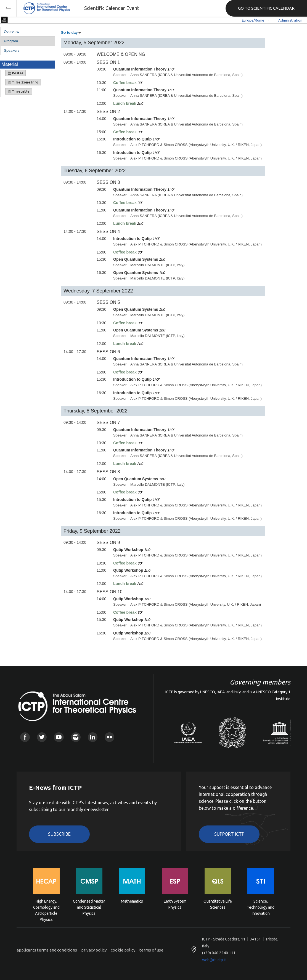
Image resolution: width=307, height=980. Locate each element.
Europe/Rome (253, 20)
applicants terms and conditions (47, 950)
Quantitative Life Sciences (218, 904)
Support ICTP (229, 834)
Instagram (76, 737)
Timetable (19, 92)
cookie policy (123, 950)
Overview (12, 32)
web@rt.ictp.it (214, 960)
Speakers (12, 50)
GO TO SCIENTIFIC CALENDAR (266, 8)
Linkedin (93, 737)
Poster (15, 73)
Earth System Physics (175, 904)
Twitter (42, 737)
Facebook (25, 737)
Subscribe (59, 834)
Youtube (59, 737)
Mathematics (132, 901)
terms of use (151, 950)
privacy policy (94, 950)
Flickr (109, 737)
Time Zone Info (23, 82)
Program (11, 41)
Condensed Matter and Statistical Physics (89, 907)
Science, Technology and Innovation (261, 907)
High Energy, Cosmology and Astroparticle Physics (46, 907)
